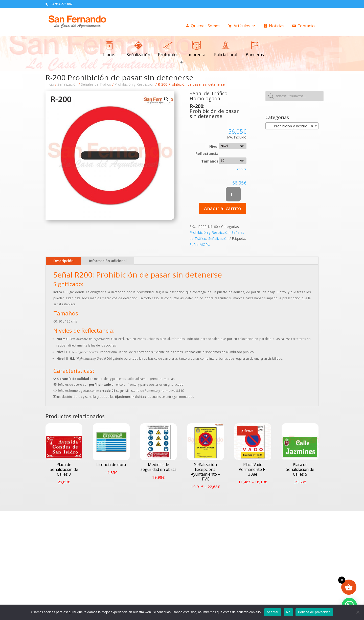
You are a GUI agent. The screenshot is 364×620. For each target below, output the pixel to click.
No (288, 612)
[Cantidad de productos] (233, 194)
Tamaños (210, 161)
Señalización (67, 84)
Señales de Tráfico (96, 84)
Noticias (277, 26)
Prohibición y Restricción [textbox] (291, 126)
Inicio (50, 84)
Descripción (63, 261)
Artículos (245, 26)
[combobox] (292, 126)
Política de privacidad (314, 612)
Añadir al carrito (223, 208)
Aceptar (273, 612)
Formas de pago (206, 550)
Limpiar (241, 169)
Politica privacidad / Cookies (215, 545)
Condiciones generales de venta (218, 541)
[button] (181, 62)
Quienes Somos (206, 26)
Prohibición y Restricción (134, 84)
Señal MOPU (200, 245)
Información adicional (108, 261)
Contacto (306, 26)
